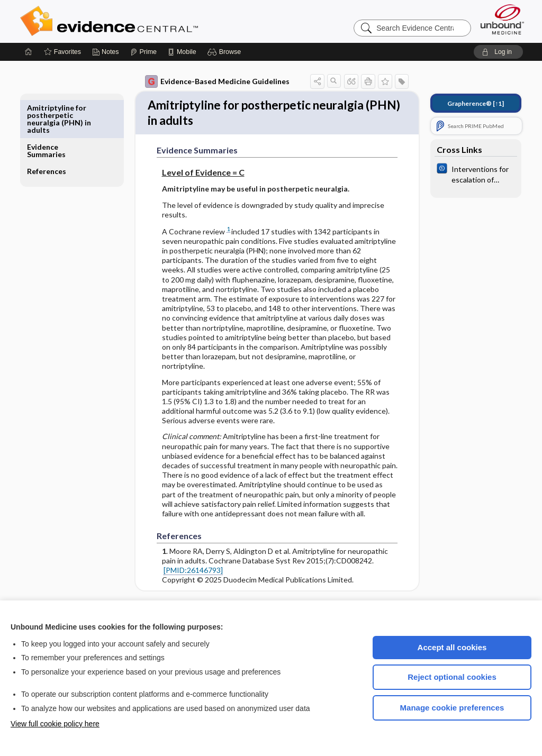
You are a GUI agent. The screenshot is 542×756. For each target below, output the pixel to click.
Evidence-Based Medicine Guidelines (210, 81)
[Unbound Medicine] (502, 19)
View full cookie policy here (55, 724)
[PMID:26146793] (186, 574)
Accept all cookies (452, 647)
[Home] (29, 52)
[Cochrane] (468, 174)
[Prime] (143, 52)
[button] (226, 52)
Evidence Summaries (54, 111)
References (54, 132)
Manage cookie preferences (452, 708)
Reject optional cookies (452, 677)
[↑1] (468, 103)
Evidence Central (151, 21)
